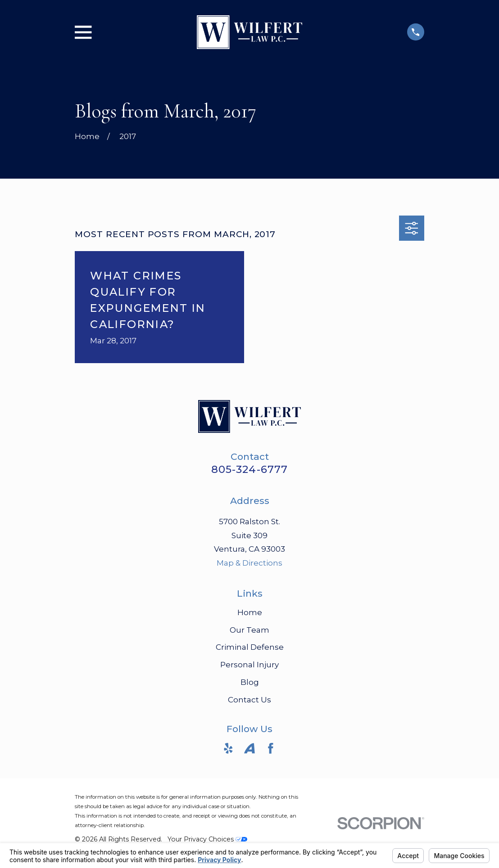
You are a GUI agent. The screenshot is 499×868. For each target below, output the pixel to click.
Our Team (249, 630)
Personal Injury (249, 665)
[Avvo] (249, 748)
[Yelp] (228, 748)
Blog (250, 682)
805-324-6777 (250, 469)
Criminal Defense (250, 647)
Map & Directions (249, 563)
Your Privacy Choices (207, 839)
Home (250, 612)
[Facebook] (271, 748)
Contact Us (249, 700)
